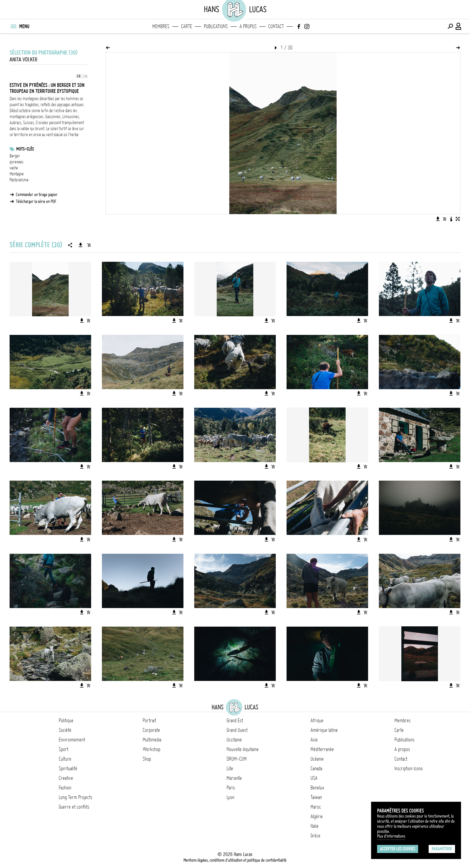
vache (14, 168)
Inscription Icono (409, 768)
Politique (66, 720)
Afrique (317, 720)
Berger (15, 156)
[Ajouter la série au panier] (89, 245)
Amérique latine (324, 730)
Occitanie (234, 740)
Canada (316, 768)
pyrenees (16, 162)
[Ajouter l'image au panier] (445, 219)
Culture (65, 759)
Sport (64, 749)
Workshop (152, 749)
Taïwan (316, 797)
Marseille (234, 778)
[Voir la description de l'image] (451, 219)
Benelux (317, 788)
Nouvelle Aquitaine (243, 749)
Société (65, 730)
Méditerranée (322, 749)
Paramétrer (442, 849)
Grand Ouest (237, 730)
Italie (315, 826)
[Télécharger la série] (81, 245)
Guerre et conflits (74, 807)
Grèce (315, 836)
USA (314, 778)
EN (85, 76)
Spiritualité (68, 768)
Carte (187, 26)
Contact (276, 26)
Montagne (17, 174)
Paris (231, 788)
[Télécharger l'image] (438, 219)
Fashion (65, 788)
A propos (248, 26)
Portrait (149, 720)
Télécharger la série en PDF (36, 201)
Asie (314, 740)
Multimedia (152, 740)
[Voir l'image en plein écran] (458, 219)
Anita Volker (24, 60)
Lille (230, 768)
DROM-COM (237, 759)
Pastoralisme (19, 180)
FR (79, 76)
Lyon (231, 797)
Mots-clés (25, 149)
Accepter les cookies (398, 849)
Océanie (317, 759)
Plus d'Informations (391, 836)
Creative (66, 778)
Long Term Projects (76, 797)
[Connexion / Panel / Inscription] (459, 26)
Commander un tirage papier (37, 195)
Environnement (72, 740)
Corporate (151, 730)
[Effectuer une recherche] (450, 26)
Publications (216, 26)
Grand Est (235, 720)
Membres (161, 26)
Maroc (316, 807)
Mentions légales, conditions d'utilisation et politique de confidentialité (235, 860)
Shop (147, 759)
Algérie (317, 816)
